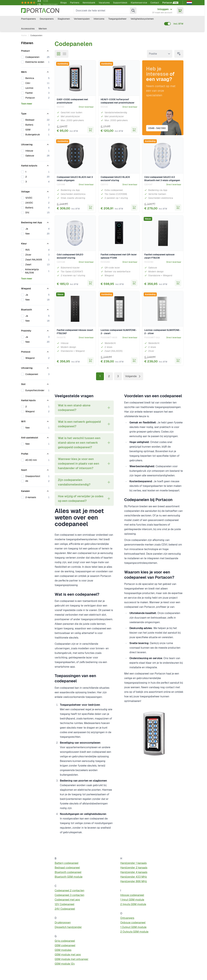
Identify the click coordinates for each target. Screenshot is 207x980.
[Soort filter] (35, 469)
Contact (155, 3)
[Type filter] (35, 113)
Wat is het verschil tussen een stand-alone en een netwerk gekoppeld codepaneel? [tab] (79, 443)
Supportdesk (120, 3)
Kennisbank (89, 3)
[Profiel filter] (35, 453)
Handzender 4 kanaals (134, 872)
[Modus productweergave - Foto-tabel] (59, 54)
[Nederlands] (189, 3)
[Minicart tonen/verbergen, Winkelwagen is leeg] (180, 11)
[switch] (167, 24)
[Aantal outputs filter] (35, 165)
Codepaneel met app (67, 900)
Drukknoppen (63, 923)
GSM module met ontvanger (72, 959)
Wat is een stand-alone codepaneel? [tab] (74, 408)
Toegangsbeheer (117, 19)
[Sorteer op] (160, 54)
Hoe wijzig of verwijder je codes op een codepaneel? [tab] (81, 499)
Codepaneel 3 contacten (69, 895)
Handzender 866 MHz (134, 881)
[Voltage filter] (35, 191)
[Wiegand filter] (35, 288)
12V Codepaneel (64, 904)
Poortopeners (28, 19)
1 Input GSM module (132, 900)
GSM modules (63, 950)
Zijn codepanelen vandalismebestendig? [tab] (74, 482)
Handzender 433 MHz (134, 877)
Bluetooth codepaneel (68, 872)
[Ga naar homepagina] (40, 11)
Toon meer (27, 104)
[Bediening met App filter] (35, 222)
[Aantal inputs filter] (35, 400)
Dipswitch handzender (68, 927)
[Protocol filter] (35, 351)
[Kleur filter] (35, 243)
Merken (43, 29)
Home (24, 35)
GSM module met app (68, 955)
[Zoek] (133, 11)
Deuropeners (47, 19)
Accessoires (28, 29)
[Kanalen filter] (35, 490)
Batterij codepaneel (67, 863)
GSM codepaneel (65, 945)
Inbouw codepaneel (132, 895)
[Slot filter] (35, 383)
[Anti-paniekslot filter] (35, 437)
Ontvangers (127, 918)
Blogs (64, 3)
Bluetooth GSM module (69, 877)
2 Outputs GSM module (134, 932)
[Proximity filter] (35, 330)
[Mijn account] (162, 11)
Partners (75, 3)
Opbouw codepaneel (133, 923)
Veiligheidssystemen (142, 19)
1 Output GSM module (133, 927)
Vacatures (104, 3)
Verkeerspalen (82, 19)
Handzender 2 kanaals (134, 868)
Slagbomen (64, 19)
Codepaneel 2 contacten (69, 891)
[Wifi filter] (35, 421)
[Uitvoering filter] (35, 144)
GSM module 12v (65, 964)
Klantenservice (139, 3)
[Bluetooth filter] (35, 309)
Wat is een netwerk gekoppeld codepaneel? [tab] (79, 424)
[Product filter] (35, 50)
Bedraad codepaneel (67, 868)
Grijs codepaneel (65, 941)
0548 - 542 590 (158, 127)
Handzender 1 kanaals (133, 863)
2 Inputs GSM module (133, 904)
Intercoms (99, 19)
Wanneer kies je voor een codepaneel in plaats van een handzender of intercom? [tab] (79, 464)
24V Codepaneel (65, 909)
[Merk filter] (35, 71)
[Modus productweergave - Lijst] (64, 54)
